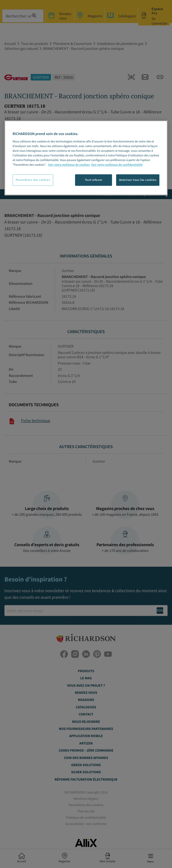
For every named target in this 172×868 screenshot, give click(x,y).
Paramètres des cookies (33, 180)
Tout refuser (94, 180)
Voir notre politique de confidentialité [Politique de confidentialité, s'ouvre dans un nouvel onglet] (117, 165)
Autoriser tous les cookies (138, 180)
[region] (86, 158)
